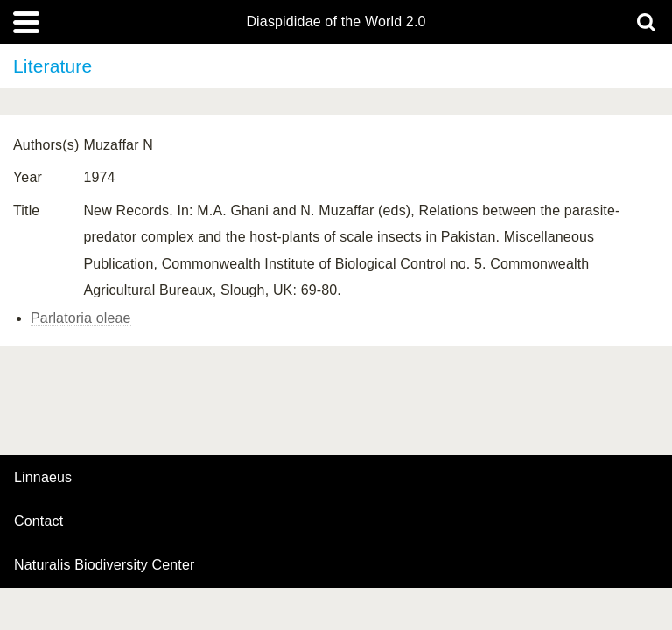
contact (38, 521)
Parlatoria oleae (81, 318)
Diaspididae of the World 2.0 (336, 22)
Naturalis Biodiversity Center (105, 565)
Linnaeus (43, 478)
